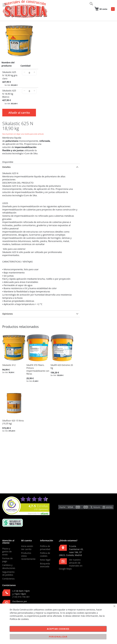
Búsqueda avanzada (45, 565)
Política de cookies (45, 555)
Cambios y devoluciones (9, 567)
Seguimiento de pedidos (8, 573)
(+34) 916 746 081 (21, 597)
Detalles (6, 167)
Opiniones (8, 314)
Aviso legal (45, 560)
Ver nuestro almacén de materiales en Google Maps (71, 564)
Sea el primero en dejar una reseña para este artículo (23, 134)
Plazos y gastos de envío (7, 552)
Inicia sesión (27, 546)
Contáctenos (8, 579)
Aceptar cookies (58, 629)
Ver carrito (26, 549)
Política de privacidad (45, 548)
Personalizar (58, 637)
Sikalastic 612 (9, 365)
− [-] (24, 72)
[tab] (40, 167)
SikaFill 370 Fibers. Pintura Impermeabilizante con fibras (38, 369)
